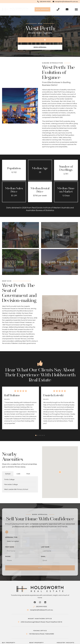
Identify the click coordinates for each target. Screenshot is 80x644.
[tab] (8, 474)
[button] (76, 9)
